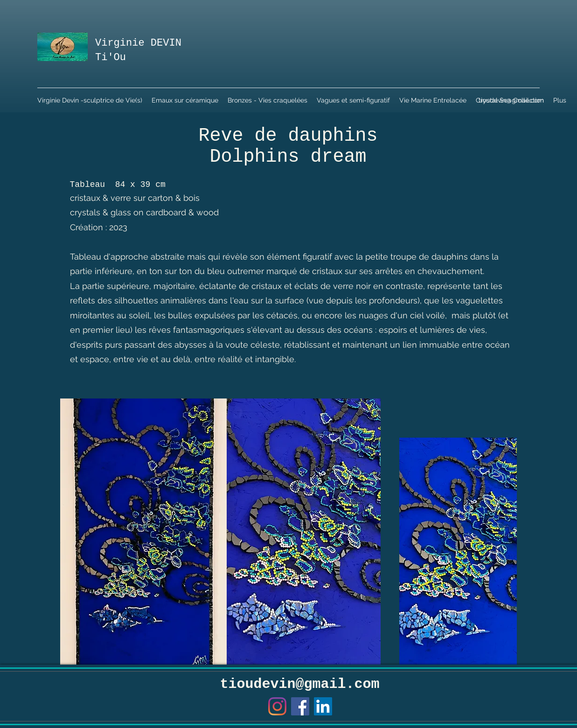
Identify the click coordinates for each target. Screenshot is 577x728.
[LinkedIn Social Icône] (323, 706)
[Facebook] (300, 706)
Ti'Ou (111, 58)
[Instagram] (277, 706)
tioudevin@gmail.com (511, 100)
